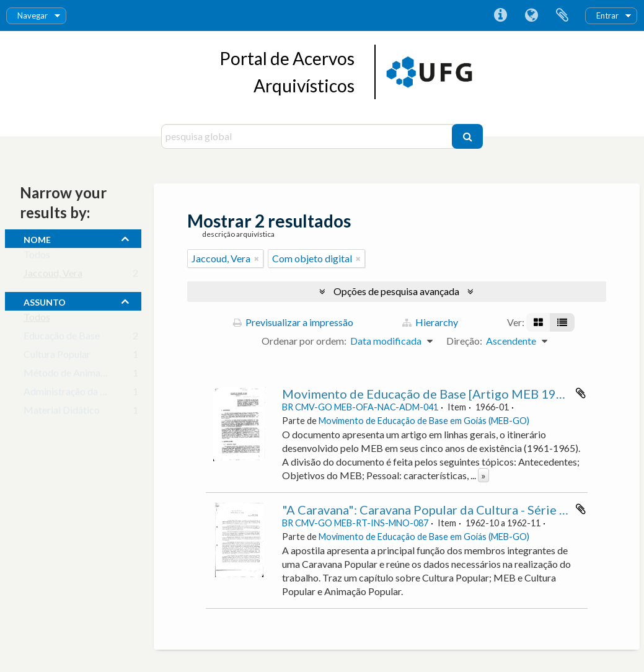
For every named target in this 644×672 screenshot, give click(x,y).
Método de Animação (69, 375)
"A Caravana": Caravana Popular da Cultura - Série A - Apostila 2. (459, 510)
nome (37, 238)
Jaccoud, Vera (53, 276)
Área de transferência (562, 15)
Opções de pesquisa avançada (396, 291)
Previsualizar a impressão (293, 322)
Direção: (464, 341)
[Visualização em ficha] (538, 322)
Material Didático (62, 413)
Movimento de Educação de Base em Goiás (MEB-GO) (424, 421)
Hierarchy (430, 322)
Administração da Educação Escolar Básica (114, 394)
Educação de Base (62, 338)
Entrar (607, 15)
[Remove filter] (257, 259)
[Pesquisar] (467, 136)
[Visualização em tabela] (562, 322)
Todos (37, 257)
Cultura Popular (57, 357)
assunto (45, 301)
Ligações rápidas (500, 15)
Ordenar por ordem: (304, 341)
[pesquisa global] (308, 136)
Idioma (531, 15)
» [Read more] (483, 475)
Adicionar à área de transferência (581, 393)
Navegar (33, 15)
